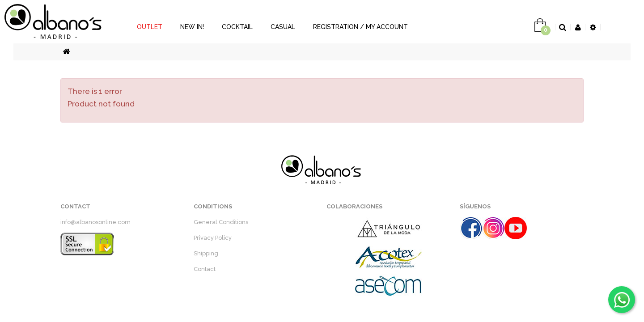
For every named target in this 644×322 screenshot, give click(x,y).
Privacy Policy (213, 238)
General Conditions (221, 222)
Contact (205, 269)
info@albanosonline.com (95, 222)
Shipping (206, 253)
